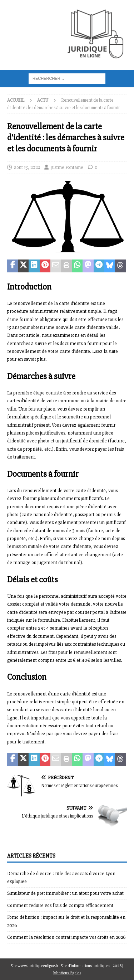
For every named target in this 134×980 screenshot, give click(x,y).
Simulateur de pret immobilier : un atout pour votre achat (65, 893)
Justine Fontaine (67, 167)
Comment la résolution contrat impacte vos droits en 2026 (66, 937)
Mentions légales (67, 973)
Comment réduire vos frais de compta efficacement (60, 905)
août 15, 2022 (27, 167)
